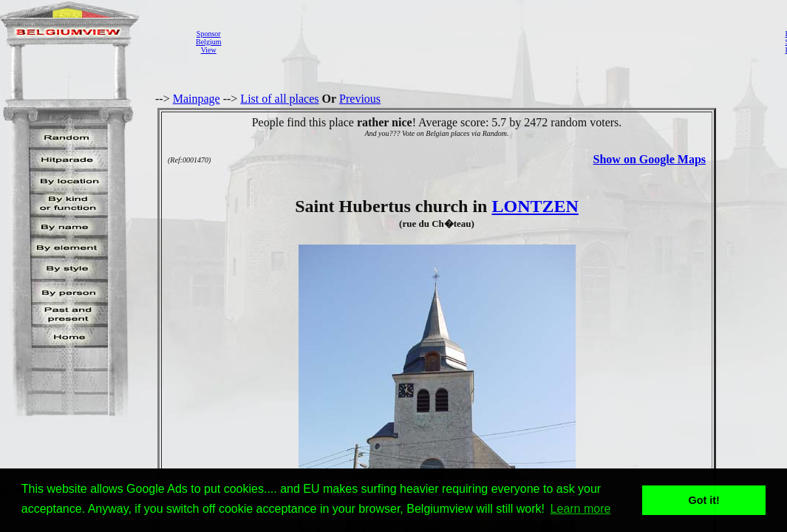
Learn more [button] (581, 509)
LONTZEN (535, 206)
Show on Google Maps (650, 159)
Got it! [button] (704, 500)
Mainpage (197, 99)
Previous (360, 99)
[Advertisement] (499, 41)
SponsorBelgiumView (208, 42)
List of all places (279, 99)
